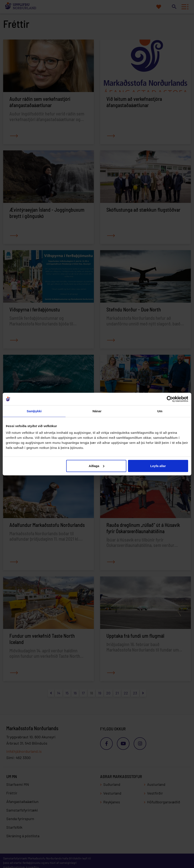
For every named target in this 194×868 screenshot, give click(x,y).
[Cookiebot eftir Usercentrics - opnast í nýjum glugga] (170, 399)
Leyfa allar (158, 466)
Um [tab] (160, 411)
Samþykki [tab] (34, 411)
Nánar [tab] (97, 411)
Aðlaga (97, 466)
